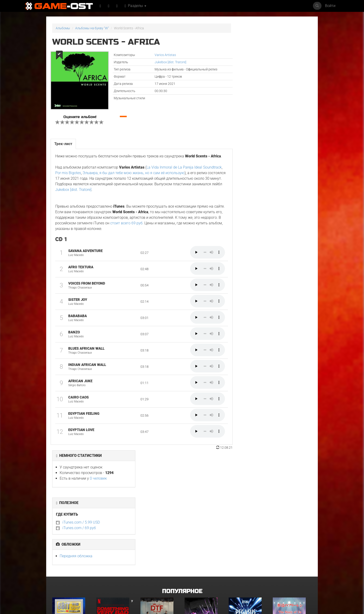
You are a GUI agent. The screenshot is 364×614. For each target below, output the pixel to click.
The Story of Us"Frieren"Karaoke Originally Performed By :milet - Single (292, 522)
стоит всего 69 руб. (148, 227)
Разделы (136, 6)
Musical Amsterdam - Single (245, 569)
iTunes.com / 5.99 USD (258, 95)
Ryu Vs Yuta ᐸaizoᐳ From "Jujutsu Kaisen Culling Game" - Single (203, 521)
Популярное (182, 475)
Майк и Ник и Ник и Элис (70, 567)
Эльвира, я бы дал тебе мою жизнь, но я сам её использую (154, 176)
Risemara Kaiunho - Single (199, 569)
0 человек (275, 51)
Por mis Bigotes (88, 176)
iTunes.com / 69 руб (256, 101)
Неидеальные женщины (115, 567)
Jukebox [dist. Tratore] (166, 62)
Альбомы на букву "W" (92, 28)
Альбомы (63, 28)
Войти (330, 6)
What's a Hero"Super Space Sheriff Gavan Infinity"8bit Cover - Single (68, 522)
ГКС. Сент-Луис (152, 518)
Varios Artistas (161, 55)
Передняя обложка (252, 129)
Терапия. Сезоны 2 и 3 (157, 567)
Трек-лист (63, 141)
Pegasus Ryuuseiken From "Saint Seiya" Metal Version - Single (247, 521)
